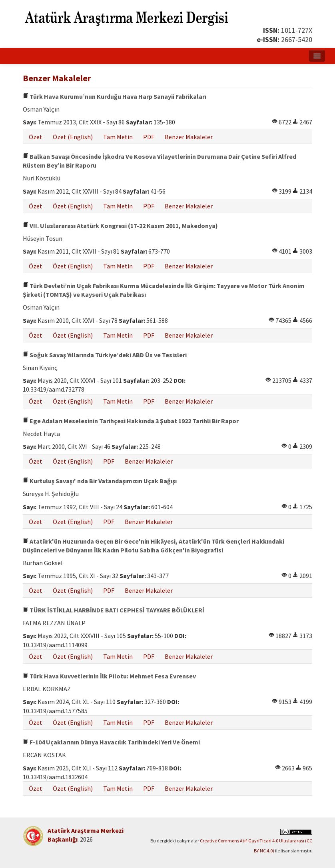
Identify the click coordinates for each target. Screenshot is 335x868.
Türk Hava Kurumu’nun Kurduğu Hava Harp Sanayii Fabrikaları (115, 96)
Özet (36, 137)
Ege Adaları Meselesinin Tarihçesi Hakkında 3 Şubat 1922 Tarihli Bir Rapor (131, 421)
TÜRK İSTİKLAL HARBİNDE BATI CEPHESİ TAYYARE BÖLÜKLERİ (114, 610)
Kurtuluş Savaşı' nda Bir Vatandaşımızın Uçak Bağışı (100, 481)
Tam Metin (118, 137)
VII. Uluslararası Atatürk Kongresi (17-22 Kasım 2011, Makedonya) (120, 226)
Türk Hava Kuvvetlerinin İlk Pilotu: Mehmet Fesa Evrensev (109, 676)
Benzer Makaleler (189, 137)
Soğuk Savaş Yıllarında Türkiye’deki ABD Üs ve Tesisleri (105, 355)
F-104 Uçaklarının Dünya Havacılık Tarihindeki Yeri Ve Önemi (111, 742)
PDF (149, 137)
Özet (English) (73, 137)
